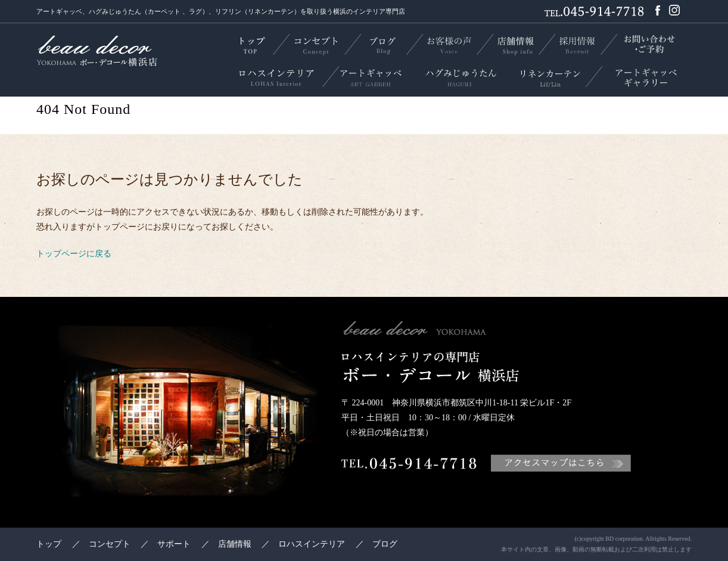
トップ (49, 544)
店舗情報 (235, 544)
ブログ (385, 544)
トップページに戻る (74, 254)
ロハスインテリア (312, 544)
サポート (174, 544)
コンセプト (110, 544)
